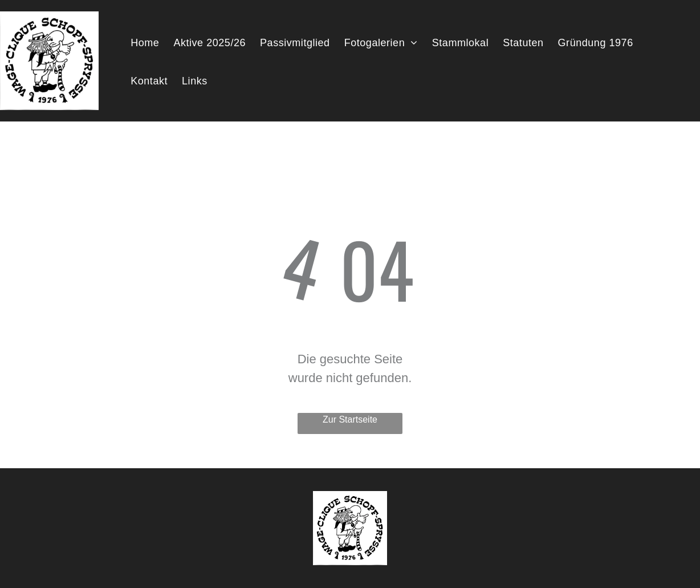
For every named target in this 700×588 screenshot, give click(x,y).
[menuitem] (149, 44)
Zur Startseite (350, 419)
